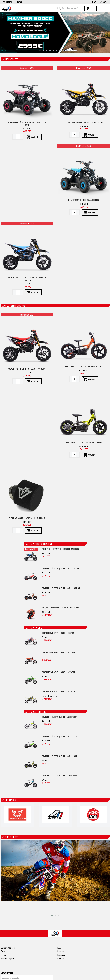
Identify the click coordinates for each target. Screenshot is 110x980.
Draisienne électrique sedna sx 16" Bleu (60, 776)
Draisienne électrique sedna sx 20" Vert (60, 717)
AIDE (94, 2)
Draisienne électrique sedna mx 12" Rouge (61, 569)
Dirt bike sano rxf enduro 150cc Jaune (59, 692)
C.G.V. (3, 951)
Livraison (61, 955)
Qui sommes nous (8, 948)
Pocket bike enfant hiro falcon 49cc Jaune (84, 122)
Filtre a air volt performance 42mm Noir (27, 518)
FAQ (59, 948)
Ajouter (35, 137)
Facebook (103, 2)
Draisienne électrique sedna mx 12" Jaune (84, 442)
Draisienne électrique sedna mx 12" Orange (61, 588)
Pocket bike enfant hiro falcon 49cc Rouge (27, 369)
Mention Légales (7, 959)
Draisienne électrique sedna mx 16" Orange (84, 367)
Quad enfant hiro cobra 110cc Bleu (84, 200)
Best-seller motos (14, 306)
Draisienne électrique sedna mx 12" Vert (60, 737)
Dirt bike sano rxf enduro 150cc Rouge (59, 633)
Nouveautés (10, 59)
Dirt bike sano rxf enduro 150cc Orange (60, 653)
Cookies (4, 955)
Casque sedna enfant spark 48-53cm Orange (61, 608)
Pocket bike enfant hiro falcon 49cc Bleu (61, 549)
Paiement (61, 951)
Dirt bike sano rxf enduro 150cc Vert (59, 672)
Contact (61, 959)
